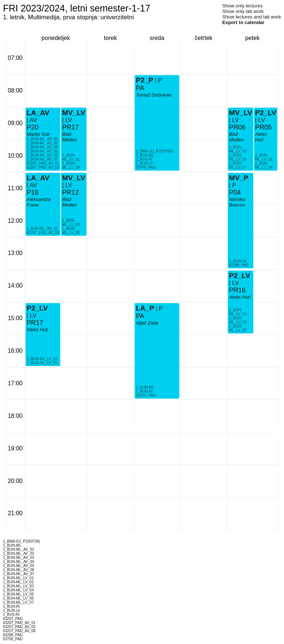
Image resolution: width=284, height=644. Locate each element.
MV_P (239, 178)
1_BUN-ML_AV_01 (42, 229)
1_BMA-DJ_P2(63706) (154, 151)
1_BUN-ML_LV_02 (42, 359)
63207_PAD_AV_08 (43, 233)
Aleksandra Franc (39, 202)
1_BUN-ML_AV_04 (42, 147)
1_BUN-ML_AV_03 (42, 143)
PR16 (237, 290)
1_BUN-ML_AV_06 (42, 155)
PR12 (70, 192)
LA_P (145, 308)
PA (140, 316)
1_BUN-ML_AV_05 (42, 151)
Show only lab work (243, 11)
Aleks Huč (38, 330)
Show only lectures (242, 6)
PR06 (237, 127)
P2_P (144, 80)
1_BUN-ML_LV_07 (238, 165)
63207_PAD (146, 395)
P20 (33, 127)
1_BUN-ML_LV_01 (71, 157)
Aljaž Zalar (147, 323)
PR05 (263, 127)
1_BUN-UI (144, 163)
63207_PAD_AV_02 (43, 167)
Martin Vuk (38, 134)
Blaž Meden (70, 137)
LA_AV (38, 178)
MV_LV (74, 113)
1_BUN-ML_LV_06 (71, 231)
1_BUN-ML (145, 387)
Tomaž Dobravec (154, 95)
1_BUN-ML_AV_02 (42, 139)
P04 (235, 192)
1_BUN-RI (144, 391)
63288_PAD (239, 265)
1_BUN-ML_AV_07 (42, 159)
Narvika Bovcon (237, 202)
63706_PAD (146, 167)
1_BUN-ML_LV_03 (71, 222)
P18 (33, 192)
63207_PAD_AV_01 (43, 163)
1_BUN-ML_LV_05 (42, 363)
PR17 (70, 127)
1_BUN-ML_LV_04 (71, 165)
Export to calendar (243, 22)
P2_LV (37, 308)
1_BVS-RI (144, 159)
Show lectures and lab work (252, 17)
